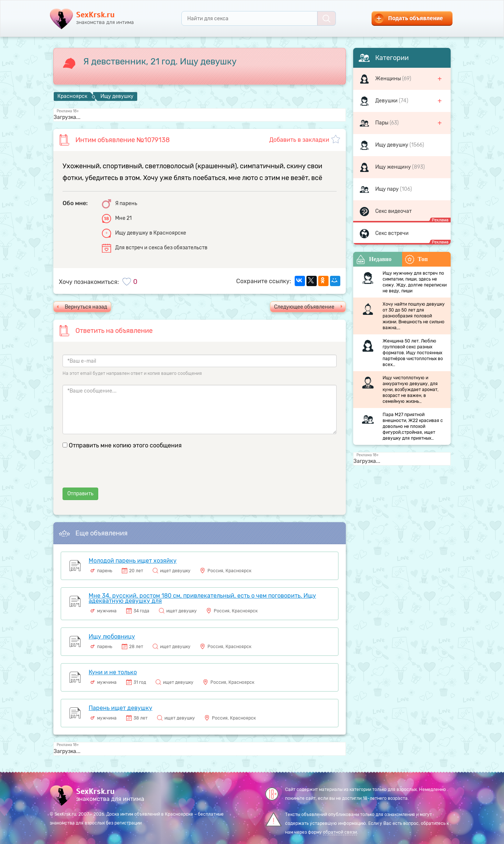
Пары (382, 123)
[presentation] (118, 473)
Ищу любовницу (112, 636)
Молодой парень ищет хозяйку (133, 561)
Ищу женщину (394, 167)
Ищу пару (388, 189)
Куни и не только (113, 672)
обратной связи (340, 832)
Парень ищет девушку (120, 708)
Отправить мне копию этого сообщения (125, 445)
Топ (416, 259)
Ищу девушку (392, 145)
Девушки (387, 101)
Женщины (389, 79)
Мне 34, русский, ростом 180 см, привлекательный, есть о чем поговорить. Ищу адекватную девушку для (202, 598)
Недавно (374, 259)
